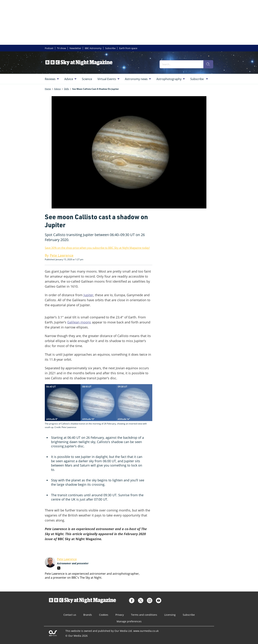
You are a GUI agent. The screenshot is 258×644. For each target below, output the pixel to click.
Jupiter (88, 295)
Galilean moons (79, 322)
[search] (208, 64)
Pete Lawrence (67, 559)
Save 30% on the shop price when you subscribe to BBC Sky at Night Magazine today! (97, 248)
